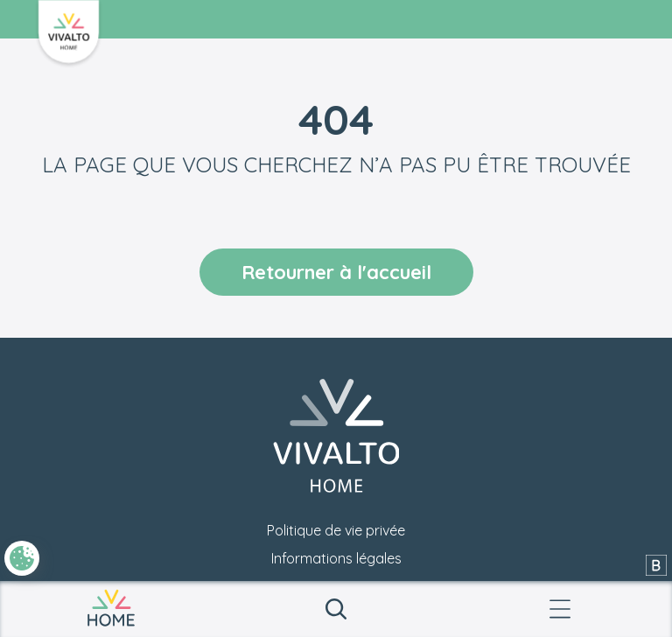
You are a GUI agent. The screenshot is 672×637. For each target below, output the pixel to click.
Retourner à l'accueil (336, 272)
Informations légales (336, 558)
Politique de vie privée (336, 530)
